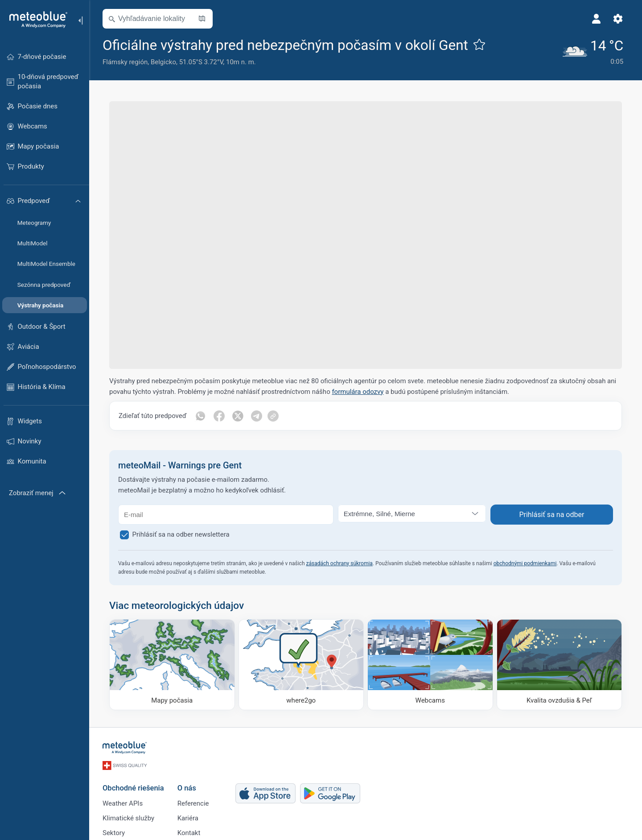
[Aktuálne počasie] (593, 51)
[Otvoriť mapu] (202, 19)
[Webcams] (430, 665)
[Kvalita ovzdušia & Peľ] (560, 665)
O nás (187, 788)
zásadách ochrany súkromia (339, 563)
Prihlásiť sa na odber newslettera (181, 534)
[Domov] (35, 20)
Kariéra (188, 818)
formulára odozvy (358, 392)
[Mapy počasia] (172, 665)
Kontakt (189, 833)
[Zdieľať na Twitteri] (238, 416)
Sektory (114, 833)
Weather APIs (123, 803)
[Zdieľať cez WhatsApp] (200, 416)
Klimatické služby (128, 818)
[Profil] (597, 19)
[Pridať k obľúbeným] (479, 44)
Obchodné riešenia (133, 788)
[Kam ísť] (301, 665)
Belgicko (163, 62)
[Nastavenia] (618, 19)
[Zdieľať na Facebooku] (219, 416)
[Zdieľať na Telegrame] (256, 416)
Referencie (193, 803)
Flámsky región (125, 62)
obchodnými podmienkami (525, 563)
